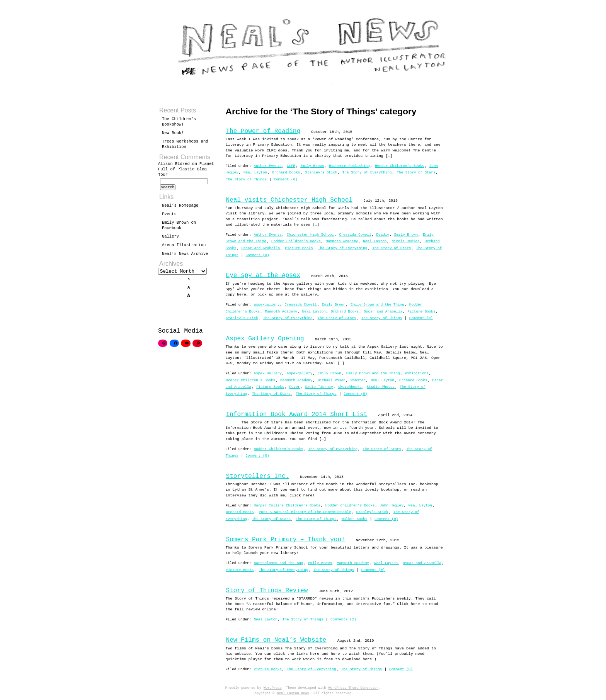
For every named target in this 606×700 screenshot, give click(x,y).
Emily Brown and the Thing (377, 305)
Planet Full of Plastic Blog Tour (186, 169)
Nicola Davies (405, 241)
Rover (294, 387)
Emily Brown (312, 166)
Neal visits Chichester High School (289, 200)
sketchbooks (350, 387)
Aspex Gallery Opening (265, 339)
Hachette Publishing (349, 166)
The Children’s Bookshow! (179, 122)
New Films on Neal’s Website (276, 640)
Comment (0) (286, 179)
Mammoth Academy (342, 241)
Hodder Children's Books (400, 166)
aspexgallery (267, 305)
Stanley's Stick (321, 172)
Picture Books (299, 248)
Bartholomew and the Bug (279, 563)
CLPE (291, 166)
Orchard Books (286, 172)
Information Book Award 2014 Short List (297, 415)
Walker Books (355, 519)
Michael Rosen (332, 380)
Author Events (268, 166)
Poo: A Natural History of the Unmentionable (305, 512)
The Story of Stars (416, 172)
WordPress (273, 688)
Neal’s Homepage (180, 208)
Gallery (170, 239)
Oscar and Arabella (260, 248)
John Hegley (392, 505)
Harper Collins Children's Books (287, 505)
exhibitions (417, 373)
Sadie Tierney (319, 387)
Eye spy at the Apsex (263, 275)
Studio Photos (381, 387)
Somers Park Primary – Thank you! (286, 540)
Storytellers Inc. (258, 476)
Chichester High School (310, 235)
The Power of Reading (263, 131)
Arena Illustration (184, 247)
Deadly (383, 235)
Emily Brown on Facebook (179, 228)
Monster (358, 380)
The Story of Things (246, 179)
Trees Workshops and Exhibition (185, 144)
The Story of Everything (367, 172)
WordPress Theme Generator (353, 688)
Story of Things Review (267, 591)
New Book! (173, 133)
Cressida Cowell (355, 235)
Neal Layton (255, 172)
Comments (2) (343, 619)
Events (169, 216)
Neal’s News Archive (185, 256)
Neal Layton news (293, 693)
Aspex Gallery (268, 373)
